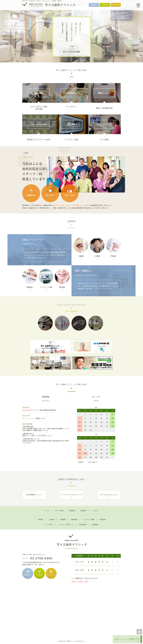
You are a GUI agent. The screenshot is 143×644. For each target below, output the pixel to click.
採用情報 (95, 521)
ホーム (47, 507)
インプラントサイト (29, 415)
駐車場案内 (83, 521)
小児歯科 (52, 516)
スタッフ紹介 (59, 507)
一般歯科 (40, 516)
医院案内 (84, 507)
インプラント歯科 (89, 516)
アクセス (95, 507)
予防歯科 (63, 516)
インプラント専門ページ (66, 521)
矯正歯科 (103, 516)
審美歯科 (74, 516)
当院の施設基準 (27, 406)
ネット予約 (49, 521)
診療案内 (72, 507)
